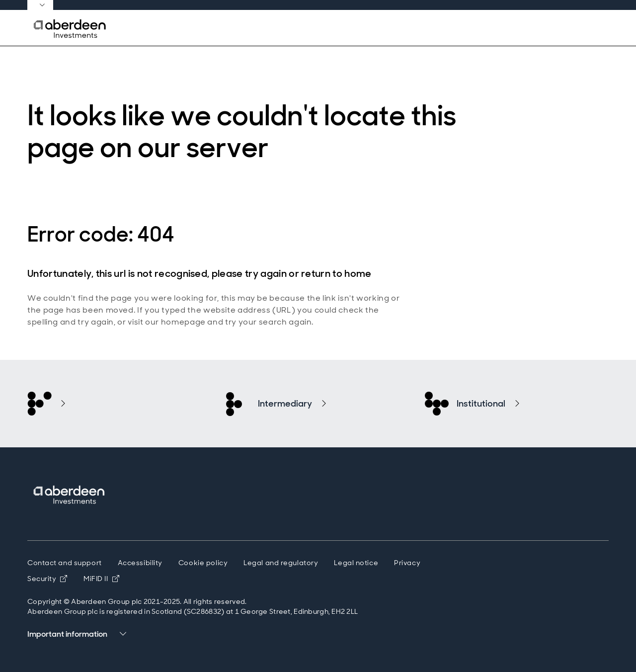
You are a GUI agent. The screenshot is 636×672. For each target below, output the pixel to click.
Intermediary (285, 404)
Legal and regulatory (281, 563)
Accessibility (140, 563)
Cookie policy (203, 563)
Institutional (481, 404)
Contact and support (65, 563)
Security (47, 579)
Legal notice (356, 563)
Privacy (407, 563)
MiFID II (101, 579)
